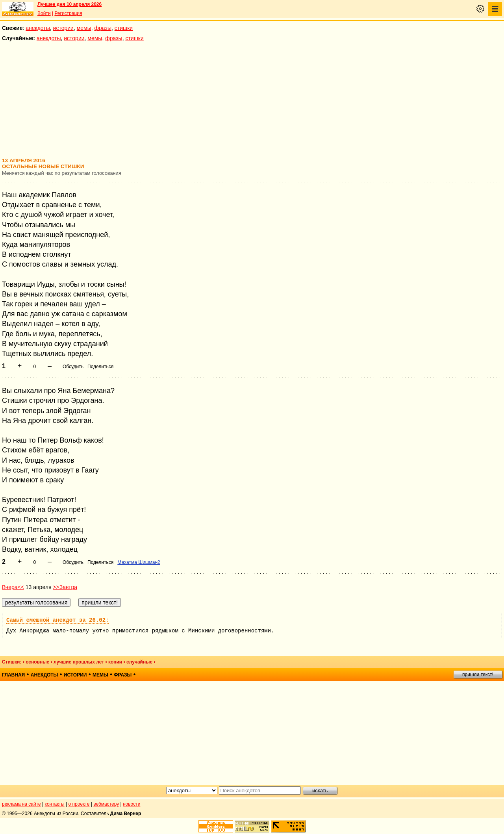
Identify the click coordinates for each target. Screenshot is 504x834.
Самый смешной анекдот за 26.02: (57, 620)
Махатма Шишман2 (139, 562)
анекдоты (38, 28)
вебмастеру (106, 804)
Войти (44, 13)
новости (132, 804)
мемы (84, 28)
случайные (139, 662)
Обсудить (73, 367)
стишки (124, 28)
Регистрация (68, 13)
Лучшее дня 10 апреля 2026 (69, 4)
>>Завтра (65, 587)
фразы (103, 28)
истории (63, 28)
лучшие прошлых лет (79, 662)
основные (37, 662)
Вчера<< (13, 587)
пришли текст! (478, 675)
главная (13, 675)
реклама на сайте (21, 804)
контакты (55, 804)
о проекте (79, 804)
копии (115, 662)
